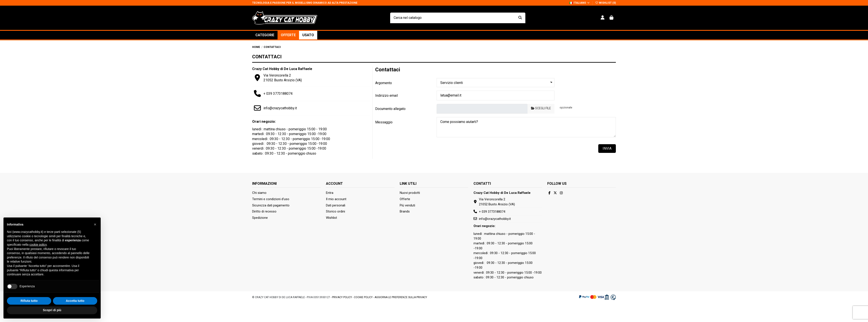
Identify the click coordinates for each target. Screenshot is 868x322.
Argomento (384, 83)
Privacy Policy (342, 297)
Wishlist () (605, 3)
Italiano (580, 3)
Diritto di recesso (264, 211)
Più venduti (407, 205)
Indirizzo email (386, 96)
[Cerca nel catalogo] (520, 18)
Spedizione (260, 218)
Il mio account (336, 199)
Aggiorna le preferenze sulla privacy (401, 297)
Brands (405, 211)
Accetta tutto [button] (75, 310)
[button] (265, 35)
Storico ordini (335, 211)
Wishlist (331, 218)
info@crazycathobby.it (280, 108)
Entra (330, 193)
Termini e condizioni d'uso (271, 199)
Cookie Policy (363, 297)
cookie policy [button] (38, 254)
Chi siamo (259, 193)
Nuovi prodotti (410, 193)
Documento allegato (390, 109)
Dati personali (336, 205)
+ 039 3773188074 (278, 94)
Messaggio (384, 122)
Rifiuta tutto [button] (29, 310)
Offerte (405, 199)
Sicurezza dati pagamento (271, 205)
